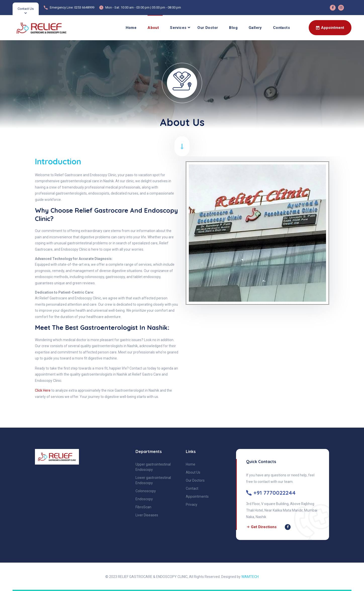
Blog (233, 28)
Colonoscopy (146, 491)
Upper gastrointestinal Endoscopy (153, 467)
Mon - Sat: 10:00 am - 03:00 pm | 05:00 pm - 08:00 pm (143, 7)
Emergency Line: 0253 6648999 (72, 7)
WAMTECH (250, 577)
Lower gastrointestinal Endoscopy (153, 480)
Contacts (281, 28)
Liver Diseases (147, 515)
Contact (192, 488)
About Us (193, 472)
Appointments (197, 496)
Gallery (255, 28)
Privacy (192, 505)
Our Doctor (208, 28)
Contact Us (26, 9)
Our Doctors (195, 480)
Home (131, 28)
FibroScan (143, 507)
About (153, 28)
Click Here (43, 390)
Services (178, 28)
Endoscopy (144, 499)
